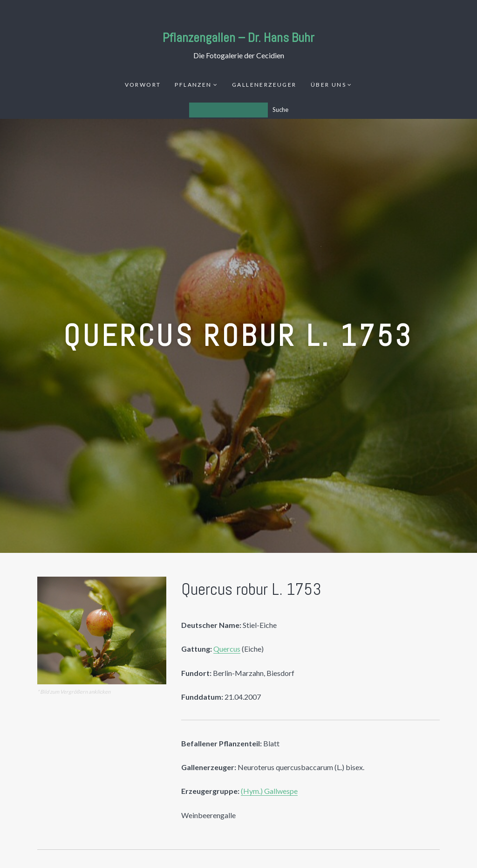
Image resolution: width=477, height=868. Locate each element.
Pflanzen (193, 85)
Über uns (328, 85)
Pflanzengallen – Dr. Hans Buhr (238, 38)
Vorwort (143, 85)
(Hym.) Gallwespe (269, 791)
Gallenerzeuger (264, 85)
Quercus (227, 649)
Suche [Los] (280, 110)
